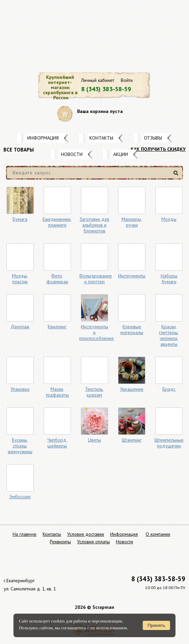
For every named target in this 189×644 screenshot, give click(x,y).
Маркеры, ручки (132, 222)
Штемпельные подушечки (169, 443)
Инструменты (132, 276)
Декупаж (20, 327)
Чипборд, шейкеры (57, 443)
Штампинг (132, 440)
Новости (72, 154)
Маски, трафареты (57, 392)
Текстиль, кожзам (94, 392)
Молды (169, 219)
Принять (157, 625)
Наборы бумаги (169, 279)
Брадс (169, 389)
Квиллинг (57, 327)
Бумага (20, 219)
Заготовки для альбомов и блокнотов (94, 225)
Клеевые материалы (132, 330)
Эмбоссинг (20, 497)
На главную (25, 534)
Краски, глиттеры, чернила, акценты (169, 335)
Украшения (132, 389)
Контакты (101, 138)
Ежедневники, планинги (57, 222)
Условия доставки (86, 534)
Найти (177, 176)
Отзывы (153, 138)
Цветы (94, 440)
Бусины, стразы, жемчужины (20, 446)
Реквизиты (60, 542)
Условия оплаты (93, 542)
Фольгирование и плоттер (96, 279)
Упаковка (20, 389)
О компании (158, 534)
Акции (121, 154)
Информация (43, 138)
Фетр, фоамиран (57, 279)
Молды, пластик (20, 279)
